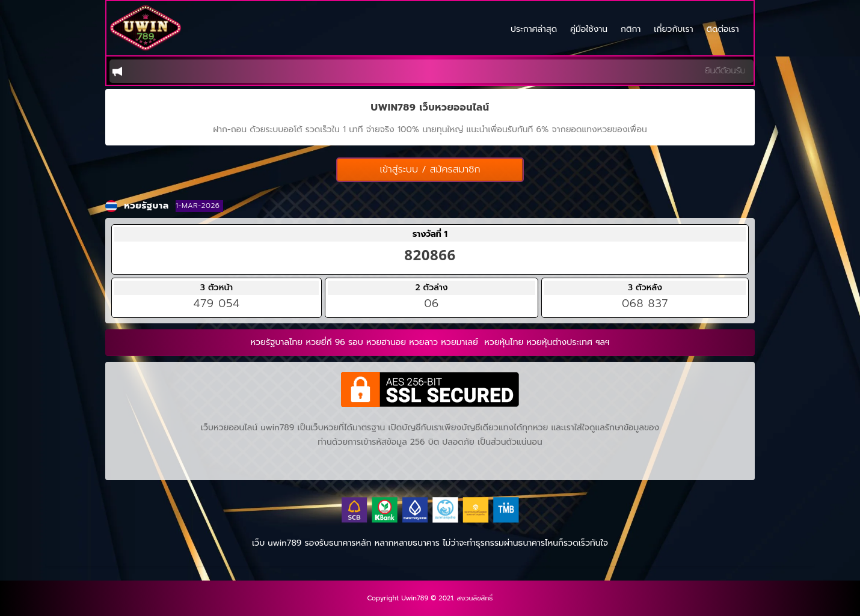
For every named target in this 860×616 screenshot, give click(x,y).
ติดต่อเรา (723, 30)
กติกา (631, 30)
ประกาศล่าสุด (534, 30)
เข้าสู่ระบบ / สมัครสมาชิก (430, 169)
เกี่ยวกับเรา (673, 30)
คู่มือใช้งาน (589, 30)
